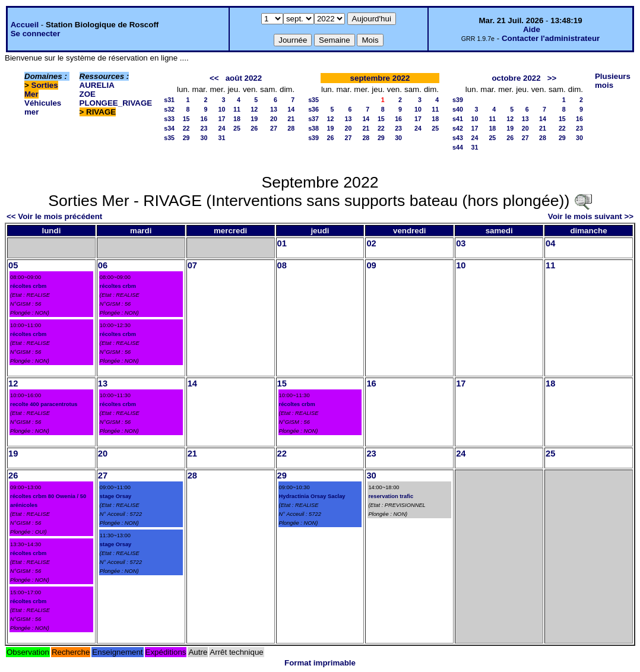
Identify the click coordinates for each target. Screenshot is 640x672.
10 (222, 109)
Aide (532, 29)
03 (461, 243)
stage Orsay (115, 496)
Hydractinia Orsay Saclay (312, 496)
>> (552, 78)
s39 (313, 138)
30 (204, 138)
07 (192, 265)
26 (254, 128)
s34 (169, 128)
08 (282, 265)
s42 (458, 128)
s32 (169, 109)
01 (282, 243)
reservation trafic (391, 496)
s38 (313, 128)
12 (254, 109)
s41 (458, 119)
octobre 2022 (516, 78)
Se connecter (36, 34)
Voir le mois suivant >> (591, 216)
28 (291, 128)
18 (237, 119)
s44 (458, 147)
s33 (169, 119)
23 (204, 128)
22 (186, 128)
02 (371, 243)
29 (186, 138)
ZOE (88, 94)
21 (291, 119)
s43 (458, 138)
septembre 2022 (380, 78)
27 (274, 128)
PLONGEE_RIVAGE (116, 103)
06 (103, 265)
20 (274, 119)
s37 (313, 119)
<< (214, 78)
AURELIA (97, 85)
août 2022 (244, 78)
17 (222, 119)
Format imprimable (320, 663)
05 (13, 265)
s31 (169, 100)
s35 (169, 138)
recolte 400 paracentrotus (44, 404)
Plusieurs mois (613, 81)
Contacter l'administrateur (551, 38)
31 (222, 138)
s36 (313, 109)
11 (237, 109)
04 (550, 243)
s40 (458, 109)
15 (186, 119)
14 (291, 109)
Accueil (25, 25)
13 (274, 109)
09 (371, 265)
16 (204, 119)
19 (254, 119)
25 (237, 128)
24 (222, 128)
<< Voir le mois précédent (54, 216)
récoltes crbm (28, 286)
